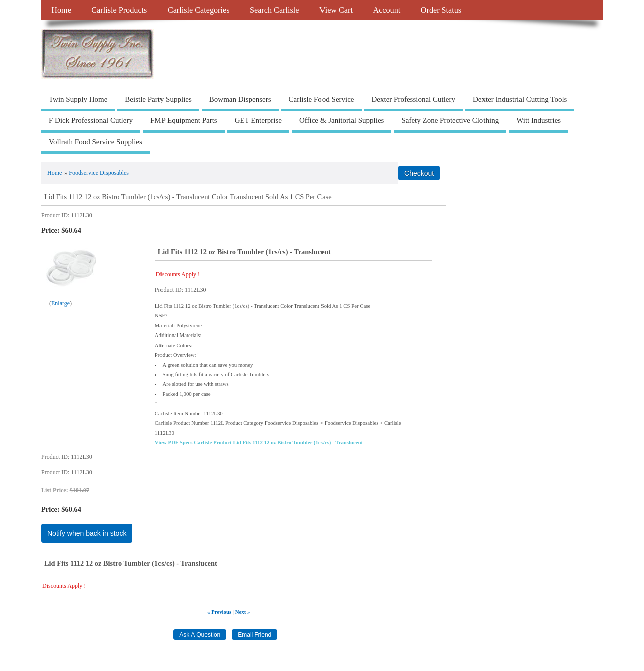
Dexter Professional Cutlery (414, 99)
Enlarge (60, 303)
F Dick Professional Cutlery (91, 120)
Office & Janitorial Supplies (342, 120)
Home (61, 10)
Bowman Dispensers (240, 99)
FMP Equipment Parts (184, 120)
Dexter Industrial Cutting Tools (520, 99)
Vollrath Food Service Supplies (96, 142)
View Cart (336, 10)
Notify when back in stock (87, 533)
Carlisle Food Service (321, 99)
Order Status (441, 10)
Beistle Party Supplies (158, 99)
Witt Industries (538, 120)
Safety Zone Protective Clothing (450, 120)
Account (386, 10)
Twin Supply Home (78, 99)
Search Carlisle (274, 10)
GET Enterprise (258, 120)
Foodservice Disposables (99, 173)
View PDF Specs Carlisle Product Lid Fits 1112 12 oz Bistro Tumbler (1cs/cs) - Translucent (259, 442)
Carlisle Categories (199, 10)
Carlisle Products (119, 10)
